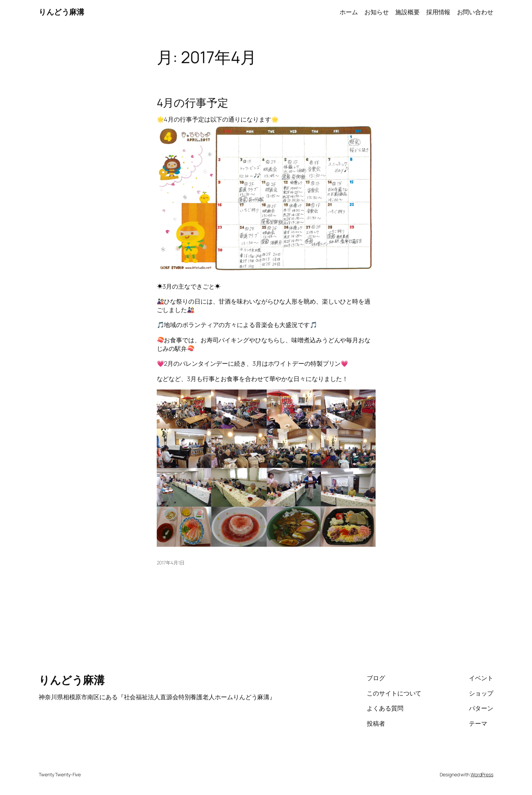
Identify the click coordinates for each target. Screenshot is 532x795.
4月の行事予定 (193, 103)
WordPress (482, 774)
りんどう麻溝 (61, 12)
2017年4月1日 (171, 563)
